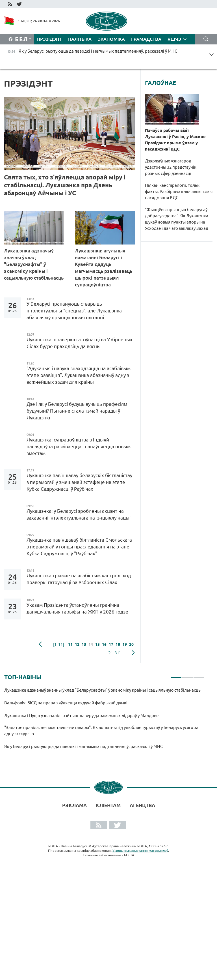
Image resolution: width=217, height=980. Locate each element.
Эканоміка (111, 39)
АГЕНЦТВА (142, 805)
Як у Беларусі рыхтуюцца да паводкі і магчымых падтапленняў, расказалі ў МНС (83, 746)
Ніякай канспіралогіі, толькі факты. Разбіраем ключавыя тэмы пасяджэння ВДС (179, 191)
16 (104, 644)
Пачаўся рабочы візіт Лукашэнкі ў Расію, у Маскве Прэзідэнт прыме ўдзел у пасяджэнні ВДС (175, 140)
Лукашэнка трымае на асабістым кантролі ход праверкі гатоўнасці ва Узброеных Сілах (79, 579)
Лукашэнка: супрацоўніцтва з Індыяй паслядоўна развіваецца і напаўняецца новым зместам (79, 446)
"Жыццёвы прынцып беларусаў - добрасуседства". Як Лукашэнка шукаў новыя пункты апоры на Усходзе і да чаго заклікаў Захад (177, 219)
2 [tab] (187, 675)
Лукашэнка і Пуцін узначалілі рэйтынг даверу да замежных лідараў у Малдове (81, 716)
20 (131, 644)
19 (125, 644)
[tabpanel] (104, 721)
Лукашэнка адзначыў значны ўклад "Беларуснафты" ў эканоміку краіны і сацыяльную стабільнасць (34, 268)
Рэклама (74, 805)
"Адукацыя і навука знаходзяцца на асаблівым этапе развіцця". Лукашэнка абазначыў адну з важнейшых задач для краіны (79, 375)
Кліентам (108, 805)
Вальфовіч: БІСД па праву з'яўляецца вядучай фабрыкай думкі (67, 703)
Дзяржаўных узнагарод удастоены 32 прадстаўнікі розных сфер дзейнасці (171, 167)
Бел (22, 39)
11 (70, 644)
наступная (133, 653)
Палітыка (80, 39)
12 (77, 644)
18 (118, 644)
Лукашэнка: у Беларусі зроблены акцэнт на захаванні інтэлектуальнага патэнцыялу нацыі (79, 514)
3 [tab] (199, 675)
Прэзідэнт (49, 39)
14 (91, 644)
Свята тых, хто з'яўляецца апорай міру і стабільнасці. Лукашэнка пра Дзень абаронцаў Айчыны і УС (65, 185)
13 (84, 644)
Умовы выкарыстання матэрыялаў (140, 851)
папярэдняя (40, 644)
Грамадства (146, 39)
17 (111, 644)
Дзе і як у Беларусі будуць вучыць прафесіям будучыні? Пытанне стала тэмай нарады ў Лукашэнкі (77, 411)
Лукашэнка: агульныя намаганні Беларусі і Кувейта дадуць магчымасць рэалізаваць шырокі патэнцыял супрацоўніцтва (104, 268)
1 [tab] (176, 675)
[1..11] (58, 644)
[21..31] (114, 653)
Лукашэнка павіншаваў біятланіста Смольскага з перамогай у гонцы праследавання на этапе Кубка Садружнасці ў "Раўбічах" (79, 547)
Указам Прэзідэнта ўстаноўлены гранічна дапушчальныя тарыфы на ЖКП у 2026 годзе (77, 608)
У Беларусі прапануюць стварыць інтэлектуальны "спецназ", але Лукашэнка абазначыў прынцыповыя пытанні (74, 311)
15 (97, 644)
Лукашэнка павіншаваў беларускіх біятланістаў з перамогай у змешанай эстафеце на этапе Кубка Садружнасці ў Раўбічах (79, 482)
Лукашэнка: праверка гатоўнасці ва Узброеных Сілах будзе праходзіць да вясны (80, 343)
